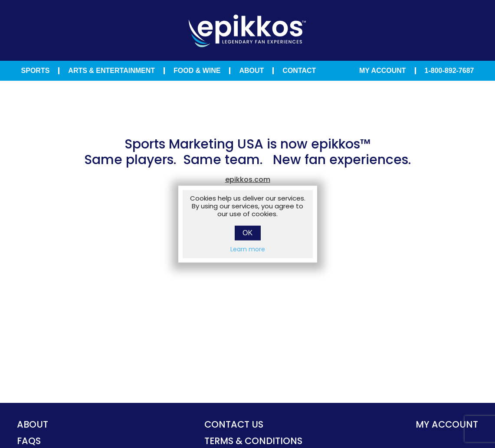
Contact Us (234, 424)
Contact (299, 71)
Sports (36, 71)
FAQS (29, 441)
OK (247, 232)
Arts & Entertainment (111, 71)
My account (447, 424)
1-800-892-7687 (449, 71)
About (251, 71)
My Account (383, 71)
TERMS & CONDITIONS (253, 441)
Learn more (248, 249)
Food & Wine (197, 71)
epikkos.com (248, 180)
